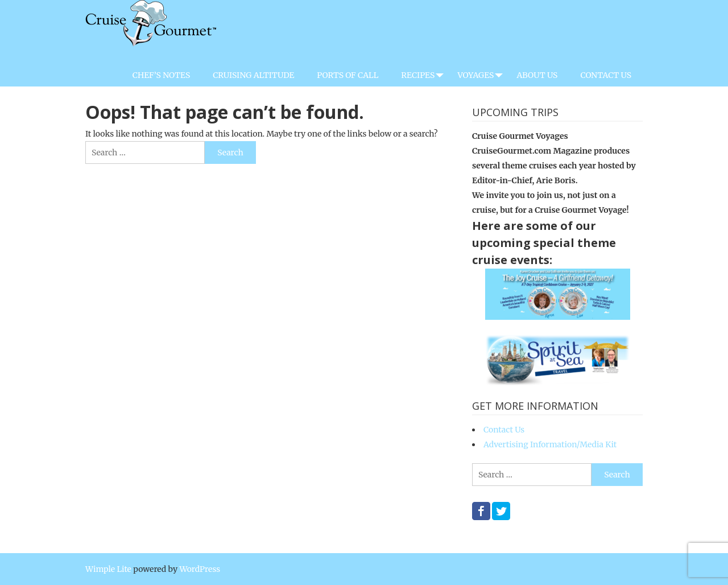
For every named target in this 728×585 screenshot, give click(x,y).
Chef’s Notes (161, 75)
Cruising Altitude (253, 75)
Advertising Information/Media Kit (550, 444)
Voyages (475, 75)
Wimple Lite (108, 569)
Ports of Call (348, 75)
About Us (537, 75)
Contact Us (606, 75)
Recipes (418, 75)
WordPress (200, 569)
